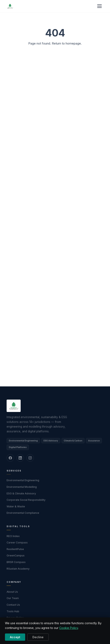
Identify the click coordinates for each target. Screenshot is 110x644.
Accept (15, 637)
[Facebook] (10, 458)
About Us (12, 592)
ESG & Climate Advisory (21, 493)
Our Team (13, 598)
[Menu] (99, 6)
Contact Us (13, 605)
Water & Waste (16, 506)
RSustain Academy (18, 569)
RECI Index (13, 536)
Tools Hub (13, 611)
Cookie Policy (69, 628)
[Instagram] (30, 458)
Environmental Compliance (23, 513)
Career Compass (17, 543)
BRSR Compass (16, 562)
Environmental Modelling (22, 487)
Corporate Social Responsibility (26, 500)
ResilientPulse (15, 549)
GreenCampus (16, 555)
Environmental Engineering (23, 480)
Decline (38, 637)
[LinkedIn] (20, 458)
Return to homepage (66, 43)
